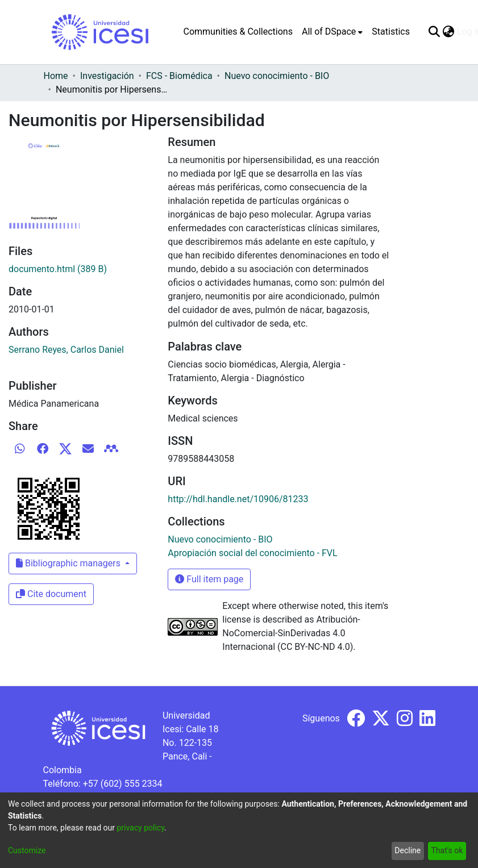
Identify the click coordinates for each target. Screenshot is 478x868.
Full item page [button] (209, 579)
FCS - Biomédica (179, 76)
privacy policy (140, 828)
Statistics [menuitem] (391, 32)
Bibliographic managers (69, 563)
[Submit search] (435, 32)
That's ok (447, 850)
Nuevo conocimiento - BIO (277, 76)
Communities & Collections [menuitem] (238, 32)
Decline (408, 850)
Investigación (107, 76)
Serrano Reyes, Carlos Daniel (66, 350)
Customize (27, 850)
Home (56, 76)
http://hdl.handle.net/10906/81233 (238, 499)
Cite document (51, 594)
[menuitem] (332, 32)
